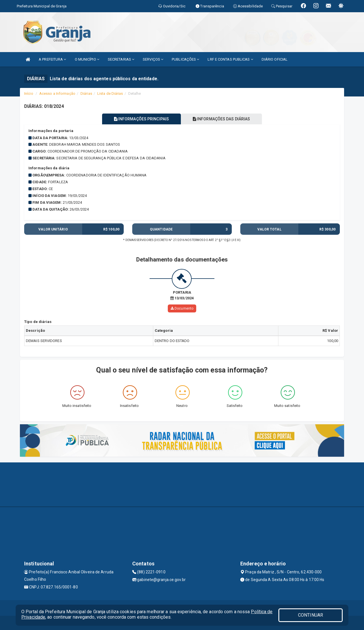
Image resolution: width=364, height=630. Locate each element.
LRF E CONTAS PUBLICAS (230, 59)
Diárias (86, 93)
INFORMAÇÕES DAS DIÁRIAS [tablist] (222, 119)
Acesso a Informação (57, 93)
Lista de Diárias (110, 93)
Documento (182, 308)
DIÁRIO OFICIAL (275, 59)
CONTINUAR (311, 615)
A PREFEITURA (52, 59)
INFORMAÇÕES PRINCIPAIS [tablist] (141, 119)
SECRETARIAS (121, 59)
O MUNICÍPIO (87, 59)
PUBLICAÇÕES (185, 59)
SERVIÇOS (153, 59)
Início (29, 93)
